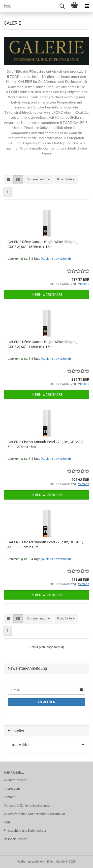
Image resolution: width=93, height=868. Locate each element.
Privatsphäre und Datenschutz (25, 831)
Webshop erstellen (31, 861)
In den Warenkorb (47, 295)
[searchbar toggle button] (62, 6)
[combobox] (38, 179)
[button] (9, 179)
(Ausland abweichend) (56, 259)
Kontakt (9, 797)
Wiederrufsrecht (15, 780)
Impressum (12, 789)
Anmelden (47, 702)
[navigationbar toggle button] (87, 6)
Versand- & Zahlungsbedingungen (27, 805)
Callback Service (15, 839)
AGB (7, 822)
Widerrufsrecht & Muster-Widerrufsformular (34, 814)
